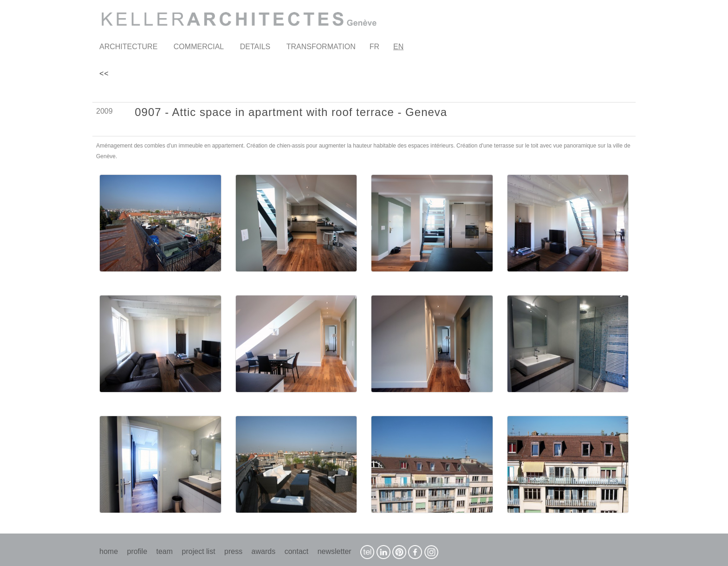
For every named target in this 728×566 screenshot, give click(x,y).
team (165, 551)
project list (199, 551)
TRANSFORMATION (321, 47)
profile (137, 551)
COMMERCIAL (199, 47)
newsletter (335, 551)
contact (297, 551)
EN (398, 47)
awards (264, 551)
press (233, 551)
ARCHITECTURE (128, 47)
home (109, 551)
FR (374, 47)
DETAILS (255, 47)
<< (104, 74)
